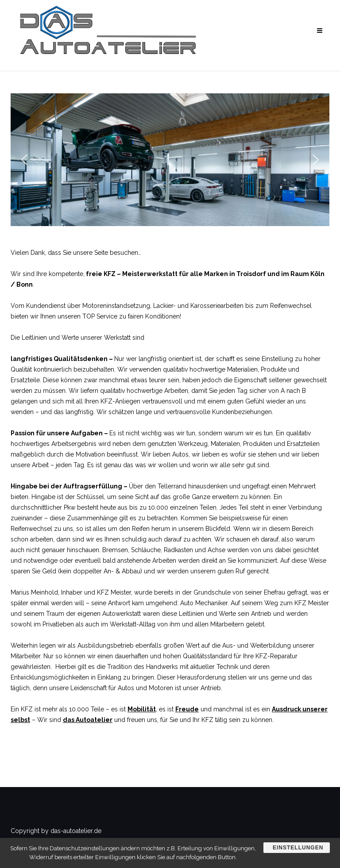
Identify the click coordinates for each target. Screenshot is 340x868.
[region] (170, 160)
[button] (24, 160)
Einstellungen (298, 848)
